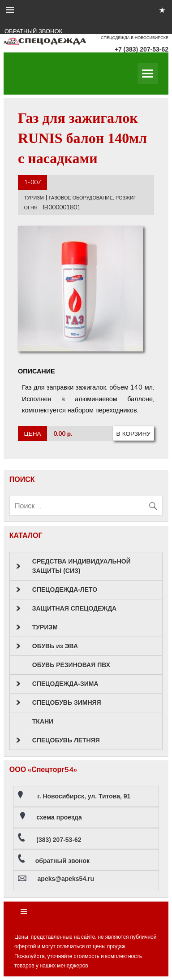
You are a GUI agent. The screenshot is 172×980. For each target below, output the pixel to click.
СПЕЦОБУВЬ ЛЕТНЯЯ (58, 740)
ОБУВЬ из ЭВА (47, 646)
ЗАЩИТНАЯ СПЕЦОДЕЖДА (66, 608)
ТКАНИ (43, 721)
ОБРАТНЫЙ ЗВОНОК (33, 31)
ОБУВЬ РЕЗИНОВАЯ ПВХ (71, 665)
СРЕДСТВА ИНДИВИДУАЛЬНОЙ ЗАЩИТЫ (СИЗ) (73, 566)
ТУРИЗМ (34, 198)
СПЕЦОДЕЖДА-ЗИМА (57, 684)
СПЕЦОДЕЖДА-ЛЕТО (57, 590)
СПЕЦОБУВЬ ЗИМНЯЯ (59, 702)
